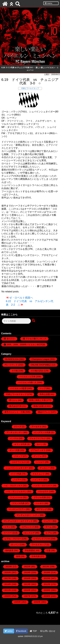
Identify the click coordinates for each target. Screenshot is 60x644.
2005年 (18, 602)
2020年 (8, 572)
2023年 (9, 567)
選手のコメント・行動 (15, 412)
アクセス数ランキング (36, 339)
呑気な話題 (45, 394)
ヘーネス (40, 503)
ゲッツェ (38, 456)
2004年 (37, 602)
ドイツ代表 (16, 474)
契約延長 (9, 550)
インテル (14, 438)
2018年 (47, 572)
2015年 (47, 578)
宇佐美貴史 (30, 550)
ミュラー (48, 521)
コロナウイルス (19, 462)
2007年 (27, 596)
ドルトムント (39, 474)
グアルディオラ (38, 450)
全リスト (11, 339)
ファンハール (16, 497)
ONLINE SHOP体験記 (41, 365)
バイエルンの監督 (18, 388)
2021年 (46, 567)
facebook (21, 631)
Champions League (40, 359)
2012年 (47, 584)
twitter (9, 631)
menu (48, 3)
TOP (33, 631)
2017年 (8, 578)
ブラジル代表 (40, 497)
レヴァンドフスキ (42, 539)
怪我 (18, 556)
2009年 (47, 590)
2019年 (27, 572)
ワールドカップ (39, 545)
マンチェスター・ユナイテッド (18, 521)
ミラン (7, 527)
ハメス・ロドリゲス (43, 486)
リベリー (8, 533)
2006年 (47, 596)
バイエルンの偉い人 (27, 382)
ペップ (43, 388)
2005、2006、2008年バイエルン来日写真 (26, 345)
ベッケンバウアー (17, 509)
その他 (15, 371)
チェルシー (45, 468)
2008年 (8, 596)
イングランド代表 (42, 432)
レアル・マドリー (13, 539)
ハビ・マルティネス (13, 486)
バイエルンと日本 (27, 377)
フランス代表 (18, 503)
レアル (49, 533)
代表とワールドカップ (30, 88)
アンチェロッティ (15, 432)
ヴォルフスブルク (38, 438)
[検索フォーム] (16, 321)
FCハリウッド (11, 365)
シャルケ (40, 462)
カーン (40, 444)
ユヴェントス (28, 527)
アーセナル (37, 427)
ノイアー (17, 480)
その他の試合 (37, 371)
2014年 (8, 584)
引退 (48, 550)
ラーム (48, 527)
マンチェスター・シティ (28, 515)
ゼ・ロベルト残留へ (21, 298)
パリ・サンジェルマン (17, 491)
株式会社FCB (15, 406)
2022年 (27, 567)
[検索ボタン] (34, 321)
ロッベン (15, 545)
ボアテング (42, 509)
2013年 (27, 584)
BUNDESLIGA (12, 359)
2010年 (27, 590)
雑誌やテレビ (44, 412)
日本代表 (36, 556)
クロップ (18, 456)
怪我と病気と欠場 (37, 400)
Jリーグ (18, 427)
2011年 (8, 590)
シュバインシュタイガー (17, 468)
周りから (13, 400)
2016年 (27, 578)
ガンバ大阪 (15, 450)
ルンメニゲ (29, 533)
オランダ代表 (20, 444)
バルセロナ (43, 491)
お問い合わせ (48, 631)
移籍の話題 (39, 406)
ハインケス (38, 480)
